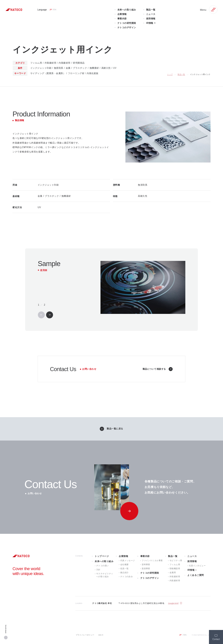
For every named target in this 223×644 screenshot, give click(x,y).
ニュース (192, 556)
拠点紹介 (125, 573)
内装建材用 (175, 581)
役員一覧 (125, 569)
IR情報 (191, 570)
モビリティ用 (176, 561)
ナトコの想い (103, 566)
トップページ (102, 556)
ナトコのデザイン (150, 578)
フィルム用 (175, 565)
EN (185, 635)
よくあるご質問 (196, 575)
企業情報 (123, 556)
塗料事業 (146, 565)
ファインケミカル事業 (152, 561)
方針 (98, 570)
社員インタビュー (197, 566)
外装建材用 (175, 577)
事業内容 (145, 556)
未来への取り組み (104, 561)
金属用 (173, 573)
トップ (170, 74)
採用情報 (192, 561)
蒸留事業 (146, 569)
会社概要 (125, 565)
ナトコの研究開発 (150, 573)
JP (180, 635)
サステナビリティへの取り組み (105, 575)
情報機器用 (175, 569)
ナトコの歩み (127, 577)
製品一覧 (181, 74)
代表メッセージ (128, 561)
